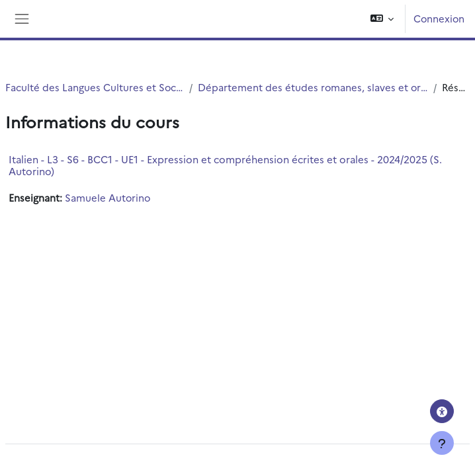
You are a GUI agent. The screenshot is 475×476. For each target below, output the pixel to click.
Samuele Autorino (108, 197)
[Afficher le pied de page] (442, 443)
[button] (382, 19)
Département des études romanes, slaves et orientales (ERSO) (313, 87)
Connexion (439, 18)
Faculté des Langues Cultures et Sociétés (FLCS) (95, 87)
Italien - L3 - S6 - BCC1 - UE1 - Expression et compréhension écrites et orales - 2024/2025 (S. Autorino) (225, 165)
